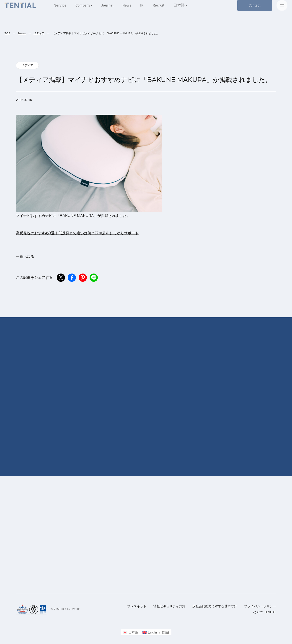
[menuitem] (130, 632)
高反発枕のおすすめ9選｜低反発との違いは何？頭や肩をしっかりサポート (77, 233)
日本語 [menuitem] (133, 632)
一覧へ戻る (25, 257)
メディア (39, 33)
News (22, 33)
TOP (7, 33)
